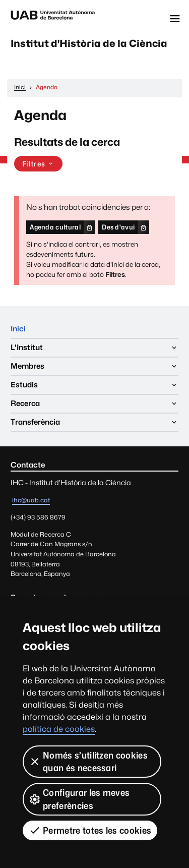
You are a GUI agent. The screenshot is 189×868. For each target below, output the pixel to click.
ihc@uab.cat (31, 500)
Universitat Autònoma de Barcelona (53, 19)
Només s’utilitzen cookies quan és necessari (88, 762)
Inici (18, 329)
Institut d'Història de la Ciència (89, 43)
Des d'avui (118, 227)
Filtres (38, 164)
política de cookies (59, 729)
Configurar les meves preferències (79, 799)
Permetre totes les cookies (90, 830)
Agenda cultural (55, 227)
